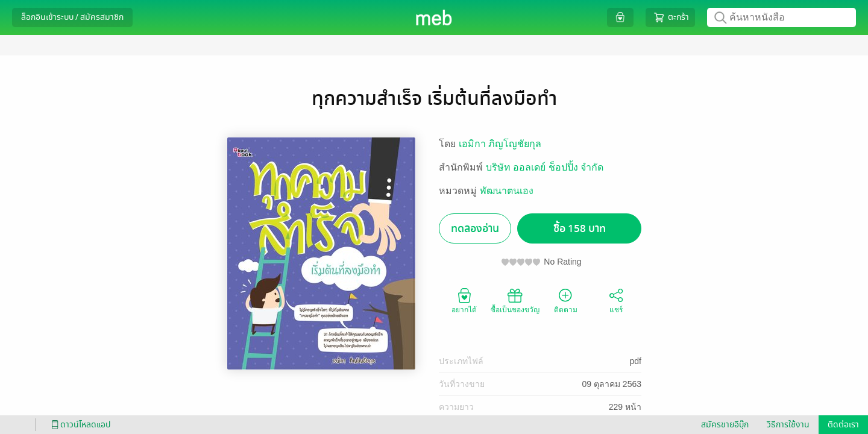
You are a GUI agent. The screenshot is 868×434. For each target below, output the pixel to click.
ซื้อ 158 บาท (580, 229)
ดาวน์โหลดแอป (79, 425)
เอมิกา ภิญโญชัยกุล (500, 144)
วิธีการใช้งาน (788, 425)
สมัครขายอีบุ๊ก (725, 425)
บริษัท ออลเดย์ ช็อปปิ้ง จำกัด (545, 167)
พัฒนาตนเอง (507, 191)
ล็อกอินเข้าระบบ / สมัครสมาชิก (72, 17)
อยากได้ (464, 300)
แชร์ (616, 300)
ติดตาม (566, 300)
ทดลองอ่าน (475, 229)
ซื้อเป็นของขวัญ (515, 300)
